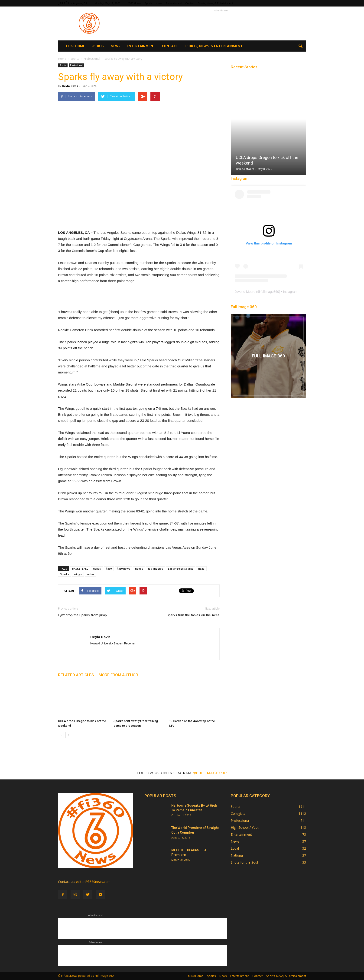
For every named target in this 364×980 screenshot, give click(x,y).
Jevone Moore (245, 169)
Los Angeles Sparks (181, 569)
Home (62, 59)
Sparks (65, 574)
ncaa (201, 569)
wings (78, 574)
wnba (90, 574)
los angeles (156, 569)
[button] (300, 46)
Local (235, 848)
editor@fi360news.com (93, 882)
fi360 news (123, 569)
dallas (97, 569)
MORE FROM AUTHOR (118, 675)
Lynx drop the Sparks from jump (82, 615)
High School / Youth (246, 827)
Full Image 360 (244, 307)
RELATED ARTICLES (76, 675)
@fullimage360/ (210, 773)
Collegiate (238, 813)
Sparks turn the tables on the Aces (193, 615)
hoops (139, 569)
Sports (148, 3)
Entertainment (174, 3)
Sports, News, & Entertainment (215, 3)
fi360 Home (134, 3)
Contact (190, 3)
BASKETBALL (80, 569)
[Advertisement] (221, 23)
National (237, 855)
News (159, 3)
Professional (76, 65)
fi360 (109, 569)
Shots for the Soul (244, 862)
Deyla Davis (70, 86)
